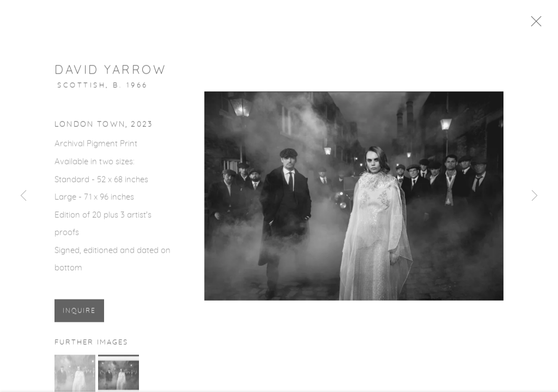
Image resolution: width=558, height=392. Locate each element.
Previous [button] (23, 196)
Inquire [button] (79, 313)
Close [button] (539, 24)
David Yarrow (110, 72)
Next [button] (535, 196)
